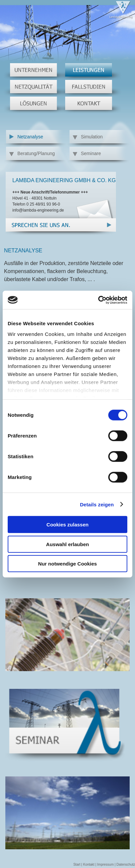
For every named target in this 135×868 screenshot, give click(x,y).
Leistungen (90, 72)
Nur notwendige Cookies (67, 564)
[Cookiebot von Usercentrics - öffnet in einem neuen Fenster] (98, 300)
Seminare (91, 153)
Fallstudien (90, 88)
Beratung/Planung (36, 153)
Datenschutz (126, 864)
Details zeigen (97, 504)
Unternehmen (35, 72)
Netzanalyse (30, 137)
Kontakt (90, 105)
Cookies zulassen (67, 525)
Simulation (92, 137)
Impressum (105, 864)
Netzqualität (35, 88)
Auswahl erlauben (67, 544)
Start (77, 864)
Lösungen (35, 105)
